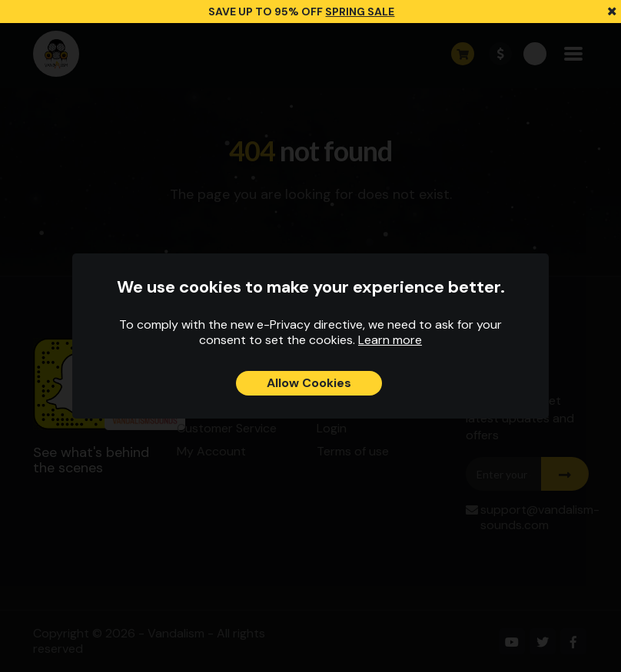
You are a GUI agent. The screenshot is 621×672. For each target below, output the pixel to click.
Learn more (390, 340)
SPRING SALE (360, 12)
